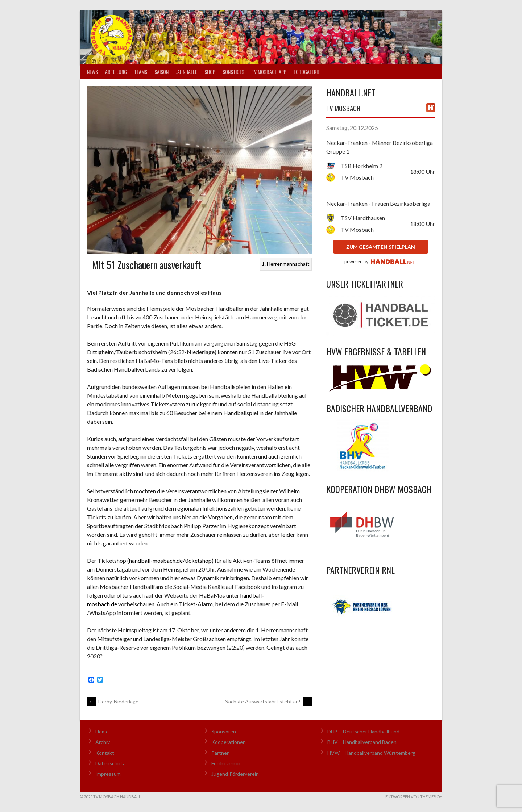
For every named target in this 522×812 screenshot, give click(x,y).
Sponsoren (224, 731)
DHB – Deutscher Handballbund (363, 731)
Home (102, 731)
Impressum (108, 774)
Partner (220, 753)
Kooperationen (229, 742)
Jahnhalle (187, 72)
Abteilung (116, 72)
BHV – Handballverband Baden (362, 742)
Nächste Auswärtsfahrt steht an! (268, 701)
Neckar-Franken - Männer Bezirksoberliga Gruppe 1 (380, 147)
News (92, 72)
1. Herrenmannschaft (286, 264)
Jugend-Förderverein (235, 774)
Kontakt (105, 753)
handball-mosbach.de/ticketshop (170, 560)
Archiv (103, 742)
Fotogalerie (307, 72)
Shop (210, 72)
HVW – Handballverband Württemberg (371, 753)
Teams (141, 72)
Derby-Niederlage (113, 701)
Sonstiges (233, 72)
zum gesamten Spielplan (381, 247)
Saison (161, 72)
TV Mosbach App (269, 72)
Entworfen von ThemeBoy (414, 797)
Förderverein (226, 763)
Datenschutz (110, 763)
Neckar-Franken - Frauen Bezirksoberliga (378, 203)
